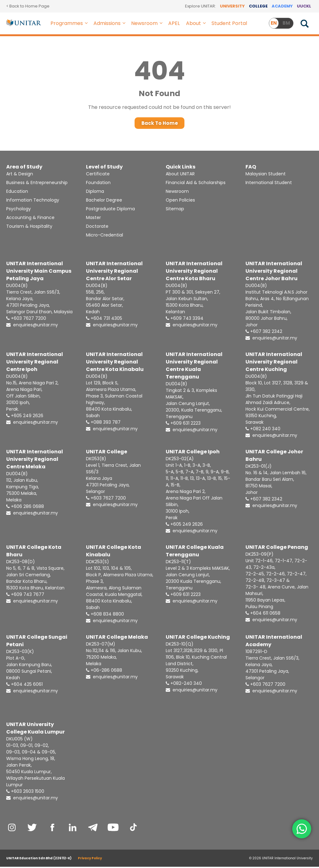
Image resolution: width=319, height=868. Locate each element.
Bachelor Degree (104, 201)
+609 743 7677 (25, 596)
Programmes (70, 23)
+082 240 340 (263, 430)
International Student (269, 184)
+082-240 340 (184, 685)
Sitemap (175, 210)
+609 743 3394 (185, 319)
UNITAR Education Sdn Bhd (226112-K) (39, 859)
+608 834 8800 (105, 615)
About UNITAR (180, 175)
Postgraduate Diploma (110, 210)
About (197, 23)
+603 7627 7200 (26, 319)
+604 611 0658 (263, 614)
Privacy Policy (90, 859)
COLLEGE (258, 6)
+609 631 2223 (183, 424)
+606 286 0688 (25, 508)
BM (286, 23)
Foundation (98, 184)
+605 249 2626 (25, 417)
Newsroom (148, 23)
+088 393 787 (103, 423)
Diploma (95, 193)
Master (93, 219)
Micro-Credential (105, 236)
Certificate (98, 175)
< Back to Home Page (28, 6)
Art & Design (20, 175)
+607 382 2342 (264, 333)
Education (17, 193)
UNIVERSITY (232, 6)
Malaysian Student (266, 175)
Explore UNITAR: (200, 6)
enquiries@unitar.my (32, 326)
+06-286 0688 (104, 671)
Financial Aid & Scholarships (196, 184)
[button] (87, 23)
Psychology (19, 210)
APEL (174, 23)
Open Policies (180, 201)
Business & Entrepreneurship (37, 184)
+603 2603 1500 (25, 792)
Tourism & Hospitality (29, 227)
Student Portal (229, 23)
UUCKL (304, 6)
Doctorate (97, 227)
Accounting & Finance (30, 219)
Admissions (111, 23)
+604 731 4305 (104, 319)
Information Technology (33, 201)
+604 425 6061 (24, 685)
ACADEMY (282, 6)
